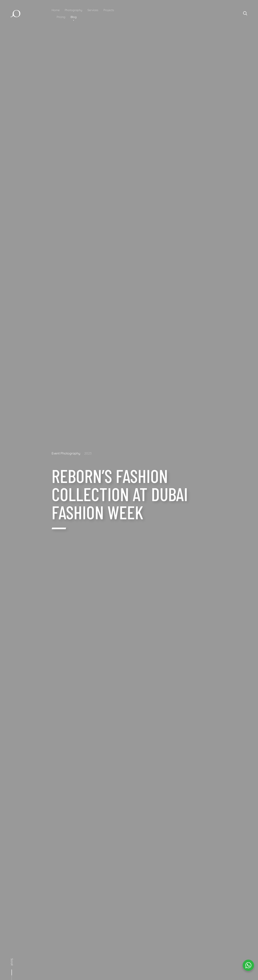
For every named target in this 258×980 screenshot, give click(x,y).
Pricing (61, 17)
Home (56, 10)
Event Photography (66, 453)
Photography (73, 10)
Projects (109, 10)
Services (93, 10)
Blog (74, 17)
